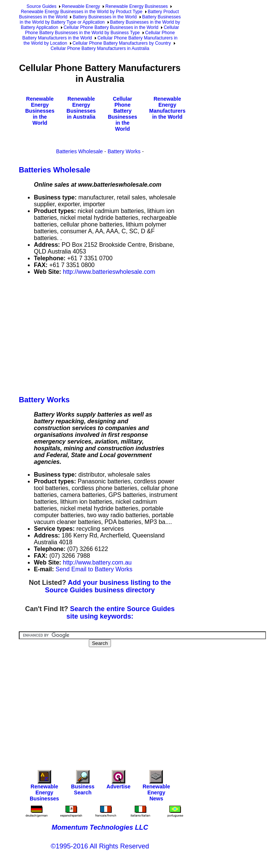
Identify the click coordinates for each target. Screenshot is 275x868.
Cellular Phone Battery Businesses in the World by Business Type (102, 30)
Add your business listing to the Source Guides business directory (108, 586)
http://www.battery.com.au (97, 562)
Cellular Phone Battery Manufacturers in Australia (100, 48)
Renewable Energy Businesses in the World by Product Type (81, 12)
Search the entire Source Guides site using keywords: (120, 613)
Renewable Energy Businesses (137, 6)
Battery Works (124, 151)
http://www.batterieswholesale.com (109, 272)
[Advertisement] (147, 334)
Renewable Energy (81, 6)
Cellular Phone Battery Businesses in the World (111, 27)
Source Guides (42, 6)
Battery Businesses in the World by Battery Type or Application (100, 20)
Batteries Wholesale (80, 151)
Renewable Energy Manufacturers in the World (167, 108)
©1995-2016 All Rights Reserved (100, 846)
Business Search (83, 784)
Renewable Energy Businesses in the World (40, 111)
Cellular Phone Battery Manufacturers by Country (122, 43)
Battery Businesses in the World (105, 17)
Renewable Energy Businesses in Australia (81, 108)
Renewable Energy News (156, 787)
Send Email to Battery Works (94, 569)
